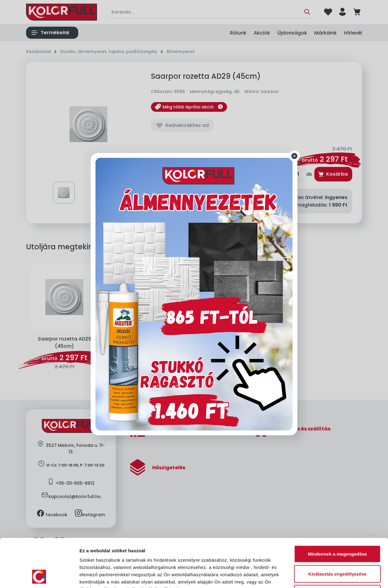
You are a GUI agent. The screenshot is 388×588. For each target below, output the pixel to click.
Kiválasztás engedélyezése (337, 528)
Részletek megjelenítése (345, 576)
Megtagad (337, 548)
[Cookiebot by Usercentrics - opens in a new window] (39, 576)
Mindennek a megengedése (337, 508)
